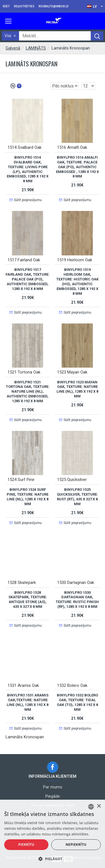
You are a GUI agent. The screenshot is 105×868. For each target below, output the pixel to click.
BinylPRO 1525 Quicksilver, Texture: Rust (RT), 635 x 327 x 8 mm (77, 497)
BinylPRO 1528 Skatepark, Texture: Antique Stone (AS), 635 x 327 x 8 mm (28, 600)
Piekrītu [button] (26, 845)
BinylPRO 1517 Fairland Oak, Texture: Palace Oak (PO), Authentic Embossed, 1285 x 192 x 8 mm (28, 279)
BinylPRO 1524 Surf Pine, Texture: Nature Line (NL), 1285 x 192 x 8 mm (28, 497)
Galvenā (13, 48)
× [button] (99, 806)
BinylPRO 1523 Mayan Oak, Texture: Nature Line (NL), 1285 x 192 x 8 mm (77, 389)
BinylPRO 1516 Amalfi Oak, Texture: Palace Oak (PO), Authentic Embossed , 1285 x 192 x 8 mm (77, 167)
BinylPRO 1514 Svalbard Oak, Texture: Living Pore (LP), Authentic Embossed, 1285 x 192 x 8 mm (28, 169)
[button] (53, 859)
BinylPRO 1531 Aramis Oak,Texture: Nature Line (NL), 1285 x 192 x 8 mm (28, 702)
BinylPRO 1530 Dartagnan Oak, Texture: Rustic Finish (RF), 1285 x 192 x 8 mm (77, 600)
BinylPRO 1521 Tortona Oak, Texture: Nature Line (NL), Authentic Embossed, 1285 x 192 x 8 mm (28, 392)
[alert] (53, 834)
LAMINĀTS (36, 48)
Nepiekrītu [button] (76, 845)
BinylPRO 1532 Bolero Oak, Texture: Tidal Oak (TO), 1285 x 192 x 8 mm (77, 702)
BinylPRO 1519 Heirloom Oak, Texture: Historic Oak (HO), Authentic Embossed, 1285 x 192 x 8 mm (77, 281)
